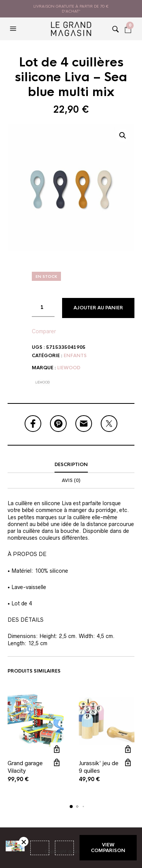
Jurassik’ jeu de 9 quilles (99, 767)
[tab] (71, 465)
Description (71, 465)
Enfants (75, 356)
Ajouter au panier (98, 308)
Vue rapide (57, 762)
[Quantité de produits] (43, 307)
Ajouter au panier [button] (57, 749)
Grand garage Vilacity (25, 767)
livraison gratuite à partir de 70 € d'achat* (71, 9)
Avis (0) (71, 480)
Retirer (24, 842)
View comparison (108, 848)
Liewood (69, 368)
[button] (14, 29)
